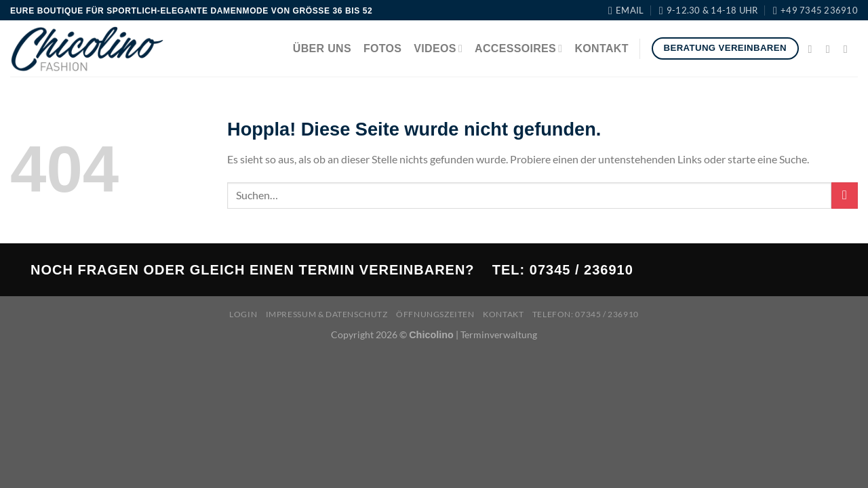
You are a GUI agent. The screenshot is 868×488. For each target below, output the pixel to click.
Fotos (382, 48)
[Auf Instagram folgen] (831, 49)
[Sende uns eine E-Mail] (849, 49)
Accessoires (518, 48)
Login (243, 314)
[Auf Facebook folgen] (814, 49)
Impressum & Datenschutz (327, 314)
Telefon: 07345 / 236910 (586, 314)
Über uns (322, 48)
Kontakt (601, 48)
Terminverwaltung (499, 334)
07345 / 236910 (581, 270)
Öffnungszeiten (435, 314)
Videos (438, 48)
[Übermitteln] (845, 196)
